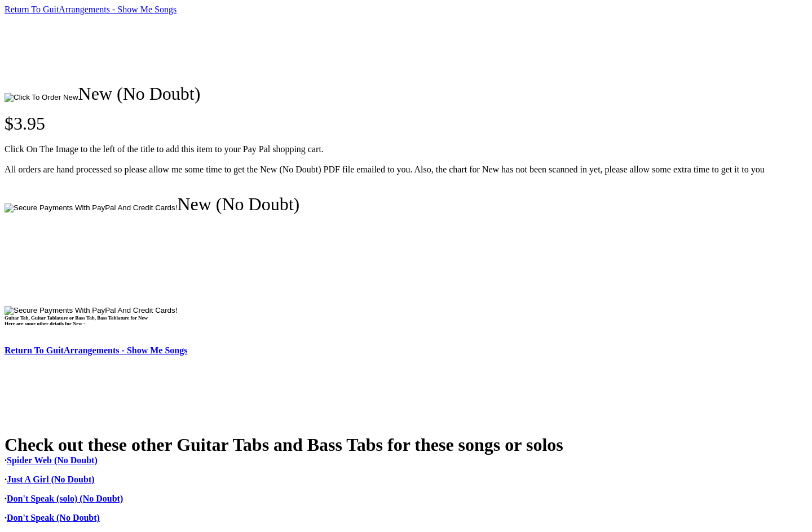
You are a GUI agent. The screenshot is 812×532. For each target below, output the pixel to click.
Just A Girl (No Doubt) (51, 479)
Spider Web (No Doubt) (52, 460)
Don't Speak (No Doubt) (53, 518)
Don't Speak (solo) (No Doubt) (65, 498)
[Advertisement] (210, 49)
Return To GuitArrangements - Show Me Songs (91, 9)
